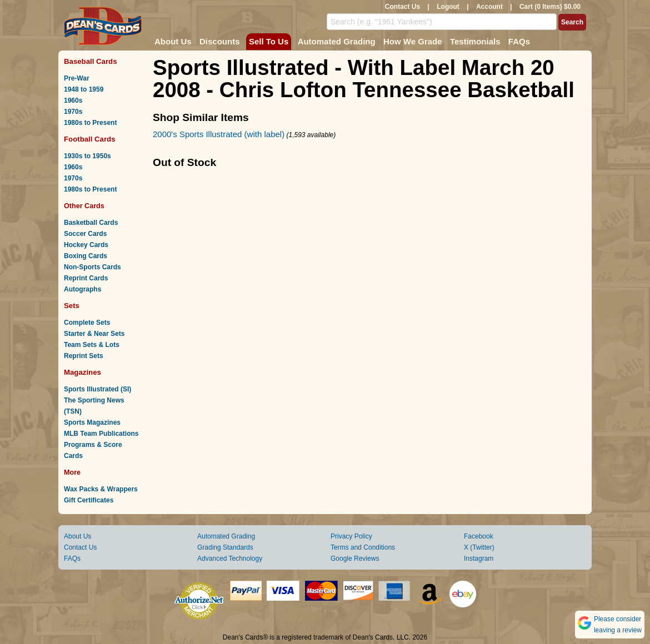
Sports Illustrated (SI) (97, 389)
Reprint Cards (86, 278)
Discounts (220, 41)
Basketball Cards (91, 223)
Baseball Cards (91, 61)
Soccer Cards (85, 234)
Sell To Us (269, 41)
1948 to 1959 (84, 89)
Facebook (479, 536)
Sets (72, 306)
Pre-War (77, 78)
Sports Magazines (92, 422)
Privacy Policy (351, 536)
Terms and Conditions (363, 547)
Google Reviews (355, 559)
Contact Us (402, 7)
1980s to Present (90, 123)
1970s (73, 112)
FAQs (519, 41)
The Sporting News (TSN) (94, 406)
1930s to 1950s (87, 156)
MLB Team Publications (101, 434)
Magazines (82, 372)
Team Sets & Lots (92, 345)
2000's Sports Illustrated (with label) (219, 134)
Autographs (82, 289)
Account (489, 7)
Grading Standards (225, 547)
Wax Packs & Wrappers (101, 489)
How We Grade (413, 41)
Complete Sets (87, 323)
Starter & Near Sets (94, 334)
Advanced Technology (230, 559)
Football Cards (90, 139)
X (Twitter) (479, 547)
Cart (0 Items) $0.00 (550, 7)
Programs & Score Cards (93, 450)
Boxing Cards (86, 256)
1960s (73, 100)
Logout (448, 7)
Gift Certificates (89, 500)
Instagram (479, 559)
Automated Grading (337, 41)
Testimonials (475, 41)
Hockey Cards (86, 245)
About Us (173, 41)
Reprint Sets (84, 356)
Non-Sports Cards (92, 267)
